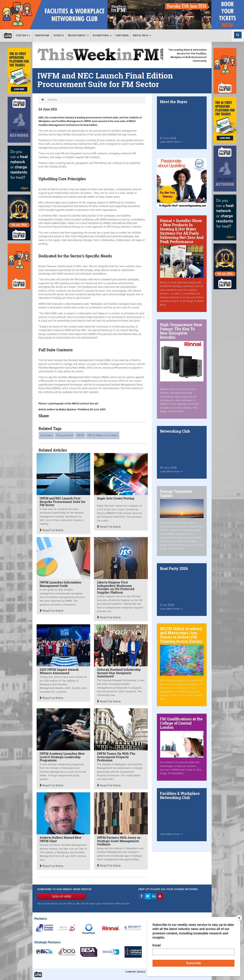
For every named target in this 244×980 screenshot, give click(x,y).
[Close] (239, 918)
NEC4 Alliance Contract (103, 435)
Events (59, 36)
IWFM (80, 435)
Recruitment (78, 36)
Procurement (65, 435)
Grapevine (42, 36)
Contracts (46, 435)
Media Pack (142, 36)
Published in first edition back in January (61, 140)
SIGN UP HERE (62, 897)
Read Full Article (52, 530)
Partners (122, 36)
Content (23, 36)
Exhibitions (102, 36)
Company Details (135, 972)
